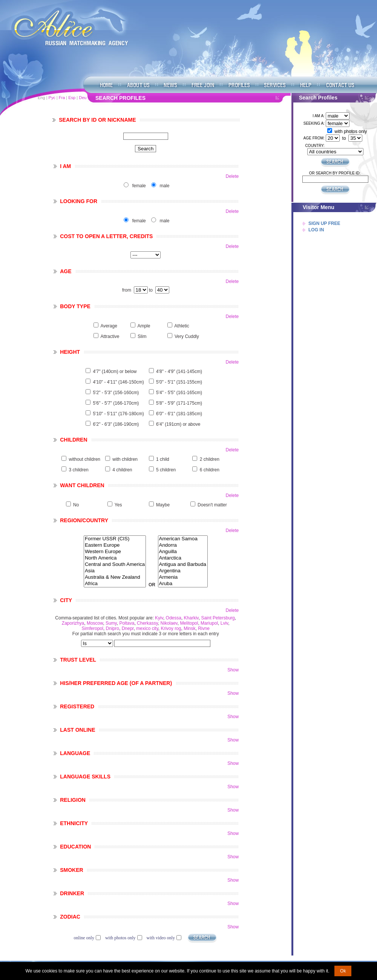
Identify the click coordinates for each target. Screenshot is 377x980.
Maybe (163, 505)
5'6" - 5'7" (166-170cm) (116, 403)
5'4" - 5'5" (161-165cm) (179, 393)
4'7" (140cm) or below (115, 372)
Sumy (111, 623)
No (76, 505)
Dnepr (128, 628)
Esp (72, 98)
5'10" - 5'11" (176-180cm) (119, 414)
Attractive (110, 336)
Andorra (183, 545)
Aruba (183, 584)
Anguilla (183, 552)
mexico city (147, 628)
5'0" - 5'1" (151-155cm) (179, 382)
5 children (166, 470)
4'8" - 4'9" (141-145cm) (179, 372)
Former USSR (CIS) (115, 539)
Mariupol (209, 623)
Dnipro (113, 628)
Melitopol (189, 623)
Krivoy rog (171, 628)
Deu (83, 98)
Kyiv (159, 618)
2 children (210, 459)
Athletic (182, 326)
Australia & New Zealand (115, 577)
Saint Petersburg (218, 618)
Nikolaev (169, 623)
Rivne (204, 628)
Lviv (224, 623)
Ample (144, 326)
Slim (142, 336)
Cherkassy (147, 623)
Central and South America (115, 565)
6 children (210, 470)
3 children (79, 470)
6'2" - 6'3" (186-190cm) (116, 424)
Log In (316, 230)
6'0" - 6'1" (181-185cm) (179, 414)
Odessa (174, 618)
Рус (52, 98)
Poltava (127, 623)
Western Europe (115, 552)
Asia (115, 571)
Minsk (189, 628)
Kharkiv (191, 618)
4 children (122, 470)
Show (233, 670)
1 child (163, 459)
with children (125, 459)
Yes (118, 505)
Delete (232, 176)
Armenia (183, 577)
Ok (343, 971)
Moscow (95, 623)
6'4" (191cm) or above (178, 424)
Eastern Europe (115, 545)
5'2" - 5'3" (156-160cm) (116, 393)
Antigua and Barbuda (183, 565)
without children (85, 459)
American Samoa (183, 539)
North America (115, 558)
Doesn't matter (212, 505)
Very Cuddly (187, 336)
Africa (115, 584)
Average (109, 326)
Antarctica (183, 558)
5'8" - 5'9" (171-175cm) (179, 403)
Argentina (183, 571)
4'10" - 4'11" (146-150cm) (119, 382)
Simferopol (93, 628)
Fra (62, 98)
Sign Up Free (324, 223)
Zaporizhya (73, 623)
